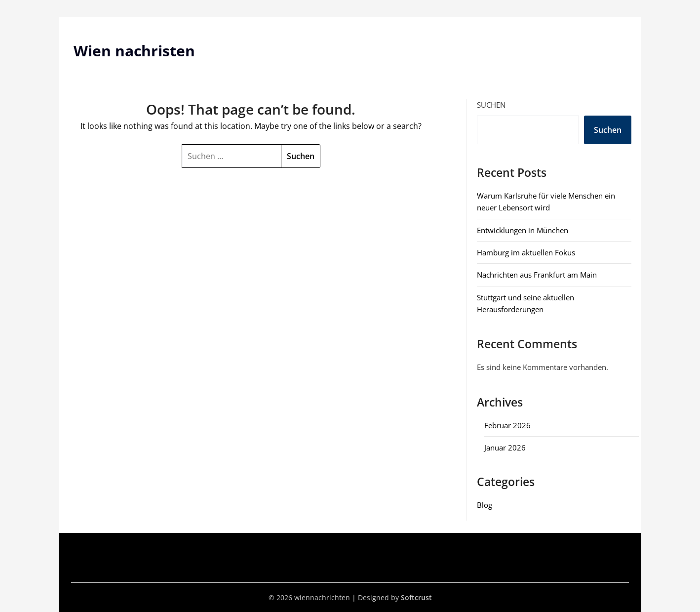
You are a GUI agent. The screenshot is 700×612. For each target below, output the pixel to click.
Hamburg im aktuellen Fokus (526, 252)
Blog (485, 505)
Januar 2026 (505, 448)
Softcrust (416, 597)
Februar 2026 (507, 425)
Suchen (491, 105)
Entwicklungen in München (523, 230)
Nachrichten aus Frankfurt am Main (537, 275)
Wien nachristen (134, 51)
